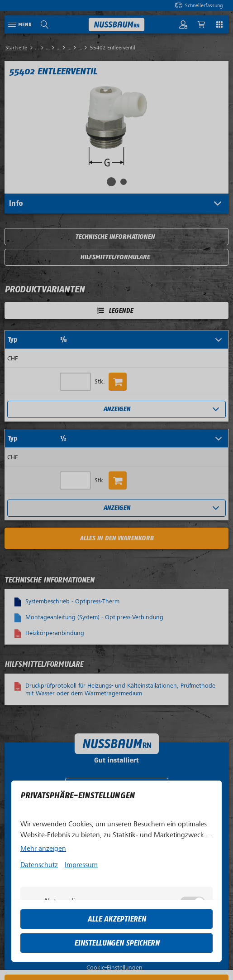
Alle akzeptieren (117, 919)
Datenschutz (39, 865)
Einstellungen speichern (117, 943)
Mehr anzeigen (43, 849)
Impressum (81, 865)
